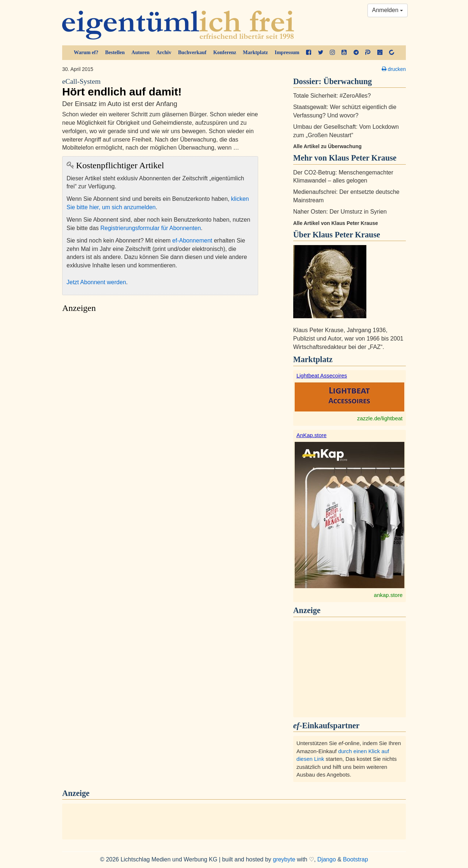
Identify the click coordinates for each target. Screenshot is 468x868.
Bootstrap (355, 859)
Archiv (164, 52)
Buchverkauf (192, 52)
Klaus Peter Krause (346, 235)
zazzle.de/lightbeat (380, 418)
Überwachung (348, 81)
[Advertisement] (160, 385)
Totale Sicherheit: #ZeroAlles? (332, 96)
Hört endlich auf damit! (160, 87)
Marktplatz (255, 52)
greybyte (284, 859)
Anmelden (388, 10)
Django (327, 859)
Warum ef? (86, 52)
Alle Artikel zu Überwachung (327, 146)
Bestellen (115, 52)
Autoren (141, 52)
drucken (394, 69)
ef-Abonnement (192, 241)
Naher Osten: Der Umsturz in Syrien (340, 212)
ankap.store (388, 595)
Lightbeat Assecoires (322, 375)
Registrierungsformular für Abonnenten (151, 228)
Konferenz (225, 52)
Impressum (287, 52)
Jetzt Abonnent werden (96, 282)
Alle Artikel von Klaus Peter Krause (336, 223)
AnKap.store (312, 435)
